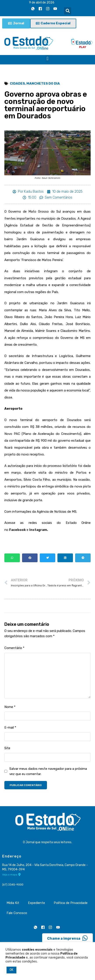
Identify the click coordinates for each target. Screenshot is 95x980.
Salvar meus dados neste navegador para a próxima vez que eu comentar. (48, 771)
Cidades (17, 84)
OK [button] (11, 970)
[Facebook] (40, 9)
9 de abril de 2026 (42, 3)
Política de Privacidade (71, 903)
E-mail (10, 727)
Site (7, 748)
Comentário (14, 648)
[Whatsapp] (33, 9)
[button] (68, 11)
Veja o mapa (11, 875)
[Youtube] (55, 9)
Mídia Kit (13, 903)
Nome (10, 707)
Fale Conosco (17, 913)
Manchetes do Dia (43, 84)
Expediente (36, 903)
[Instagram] (48, 9)
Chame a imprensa (67, 938)
